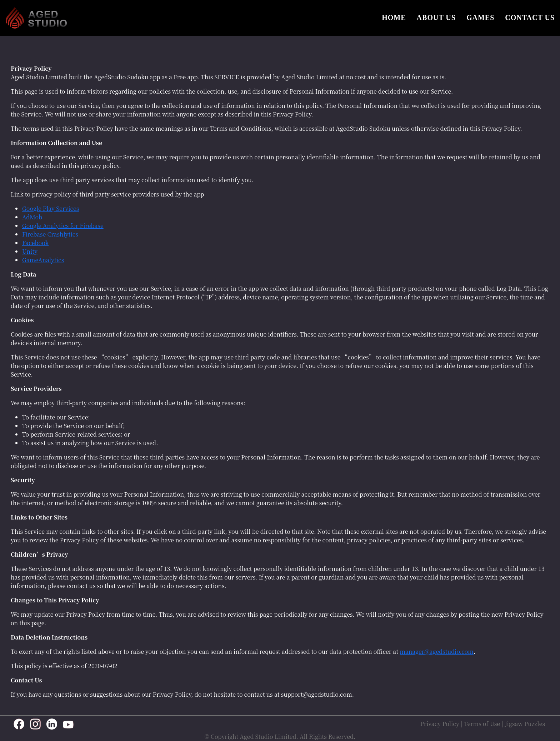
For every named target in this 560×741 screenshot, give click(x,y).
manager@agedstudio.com (437, 652)
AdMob (32, 217)
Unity (30, 251)
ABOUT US (436, 18)
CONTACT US (530, 18)
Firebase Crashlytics (50, 234)
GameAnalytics (43, 260)
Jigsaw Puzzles (525, 724)
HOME (394, 18)
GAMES (480, 18)
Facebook (35, 243)
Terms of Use (482, 724)
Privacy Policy (440, 724)
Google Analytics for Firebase (63, 226)
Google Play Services (51, 208)
